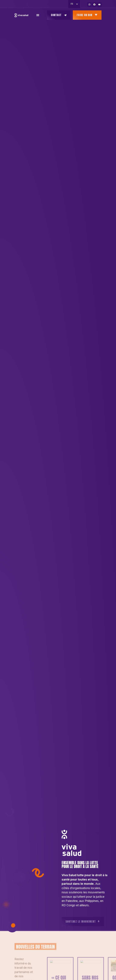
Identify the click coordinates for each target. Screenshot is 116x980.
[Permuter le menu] (38, 15)
